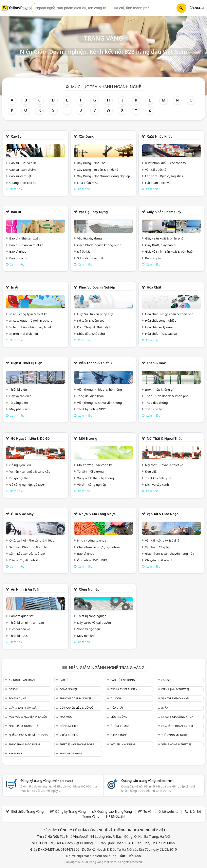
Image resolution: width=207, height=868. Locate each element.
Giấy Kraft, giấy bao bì (161, 245)
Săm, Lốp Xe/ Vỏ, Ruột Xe (27, 553)
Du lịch (116, 698)
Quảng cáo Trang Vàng (115, 812)
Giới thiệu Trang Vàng (27, 812)
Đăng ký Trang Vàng (70, 812)
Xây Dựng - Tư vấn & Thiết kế (98, 169)
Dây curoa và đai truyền (94, 622)
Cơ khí (13, 689)
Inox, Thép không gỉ (159, 389)
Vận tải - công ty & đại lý (162, 540)
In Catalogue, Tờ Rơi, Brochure (31, 320)
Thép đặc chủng (156, 403)
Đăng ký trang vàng (47, 781)
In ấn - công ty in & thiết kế (28, 314)
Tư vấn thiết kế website (161, 812)
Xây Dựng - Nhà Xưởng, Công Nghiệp (104, 176)
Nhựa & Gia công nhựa (97, 514)
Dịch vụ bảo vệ (20, 629)
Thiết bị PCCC (19, 636)
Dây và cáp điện (20, 396)
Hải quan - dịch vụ (158, 183)
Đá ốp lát (84, 251)
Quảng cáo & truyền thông (28, 735)
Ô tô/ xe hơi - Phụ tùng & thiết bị (32, 540)
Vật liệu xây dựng (93, 212)
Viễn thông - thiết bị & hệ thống (100, 389)
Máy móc (66, 717)
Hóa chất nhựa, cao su (161, 334)
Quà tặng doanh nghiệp (178, 726)
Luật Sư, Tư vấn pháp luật (95, 314)
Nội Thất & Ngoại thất (164, 438)
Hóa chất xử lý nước (159, 327)
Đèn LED (151, 471)
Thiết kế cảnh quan (159, 478)
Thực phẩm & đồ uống (24, 744)
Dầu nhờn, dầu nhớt (24, 560)
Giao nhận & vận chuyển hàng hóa (170, 553)
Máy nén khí (86, 636)
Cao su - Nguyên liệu (24, 163)
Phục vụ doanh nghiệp (97, 287)
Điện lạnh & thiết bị (175, 689)
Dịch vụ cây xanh (157, 484)
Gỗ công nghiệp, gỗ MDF (27, 484)
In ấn (15, 287)
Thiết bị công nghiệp (92, 616)
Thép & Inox (156, 363)
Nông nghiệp (69, 726)
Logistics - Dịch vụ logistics (164, 176)
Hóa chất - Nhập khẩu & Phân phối (170, 314)
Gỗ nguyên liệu (20, 465)
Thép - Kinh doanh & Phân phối (167, 396)
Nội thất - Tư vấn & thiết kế (164, 465)
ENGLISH (197, 8)
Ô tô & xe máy (22, 514)
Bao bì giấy (153, 258)
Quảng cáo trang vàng (148, 781)
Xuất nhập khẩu (160, 136)
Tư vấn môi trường (90, 471)
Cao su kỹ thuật (20, 176)
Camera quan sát (21, 616)
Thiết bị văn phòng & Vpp (77, 744)
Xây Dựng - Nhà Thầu (92, 163)
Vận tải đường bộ (157, 547)
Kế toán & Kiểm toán (92, 320)
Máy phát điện (20, 409)
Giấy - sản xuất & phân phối (165, 238)
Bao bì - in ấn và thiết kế (26, 245)
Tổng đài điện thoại (91, 396)
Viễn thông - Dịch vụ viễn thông (100, 403)
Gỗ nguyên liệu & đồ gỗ (30, 438)
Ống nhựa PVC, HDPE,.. (94, 560)
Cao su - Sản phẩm (23, 169)
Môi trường (88, 438)
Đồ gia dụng (17, 698)
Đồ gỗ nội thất (20, 478)
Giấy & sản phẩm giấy (164, 212)
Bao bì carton (19, 258)
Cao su (16, 136)
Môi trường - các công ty (95, 465)
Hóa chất (154, 287)
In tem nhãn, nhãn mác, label (30, 327)
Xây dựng (87, 136)
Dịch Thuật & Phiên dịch (94, 327)
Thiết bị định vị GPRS (92, 409)
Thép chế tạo (154, 409)
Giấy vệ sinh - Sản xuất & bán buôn (170, 251)
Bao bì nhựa (18, 251)
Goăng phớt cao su (23, 183)
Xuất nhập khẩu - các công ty (166, 163)
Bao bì (16, 212)
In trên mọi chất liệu (24, 334)
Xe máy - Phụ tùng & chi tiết (29, 547)
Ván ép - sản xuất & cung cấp (30, 471)
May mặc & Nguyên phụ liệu (28, 717)
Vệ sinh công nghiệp (92, 484)
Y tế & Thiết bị (69, 735)
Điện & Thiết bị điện (27, 363)
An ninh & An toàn (26, 589)
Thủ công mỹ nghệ (174, 735)
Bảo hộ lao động (123, 680)
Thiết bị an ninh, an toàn (27, 622)
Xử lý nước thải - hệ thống (96, 478)
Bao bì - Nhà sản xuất (24, 238)
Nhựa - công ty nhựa (92, 540)
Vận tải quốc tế (156, 169)
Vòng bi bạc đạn (89, 629)
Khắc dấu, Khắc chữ (91, 334)
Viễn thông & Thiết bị (96, 363)
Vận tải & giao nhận (163, 514)
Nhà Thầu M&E (88, 183)
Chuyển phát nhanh (159, 560)
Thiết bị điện (18, 389)
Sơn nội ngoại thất (90, 258)
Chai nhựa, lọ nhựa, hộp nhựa (98, 547)
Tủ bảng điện (19, 403)
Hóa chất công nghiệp (161, 320)
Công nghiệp (89, 589)
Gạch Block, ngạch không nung (99, 245)
